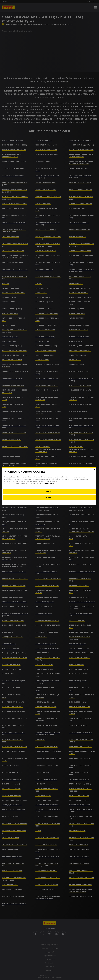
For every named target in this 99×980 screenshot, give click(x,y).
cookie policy (50, 487)
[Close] (95, 474)
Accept (49, 502)
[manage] (49, 496)
